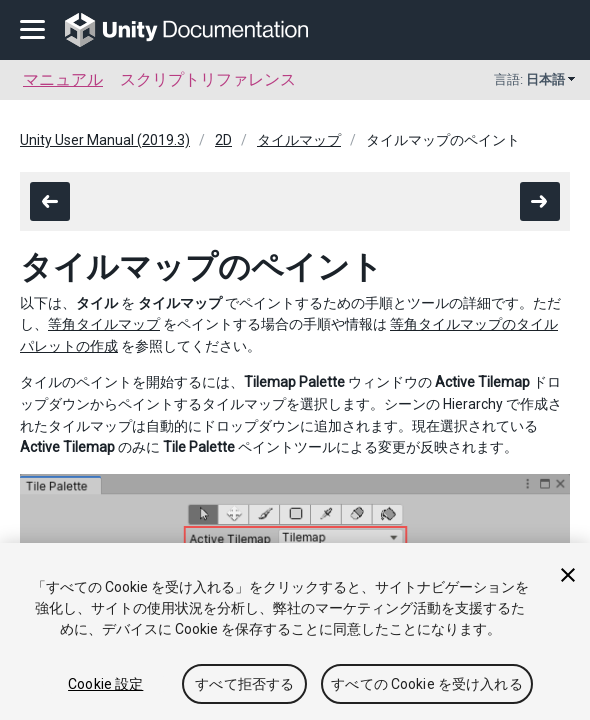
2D (223, 140)
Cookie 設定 (105, 684)
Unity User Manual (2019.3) (105, 140)
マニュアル (63, 79)
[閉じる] (568, 575)
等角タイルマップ (104, 324)
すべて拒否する (244, 684)
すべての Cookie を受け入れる (427, 684)
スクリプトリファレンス (208, 79)
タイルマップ (299, 140)
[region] (295, 631)
